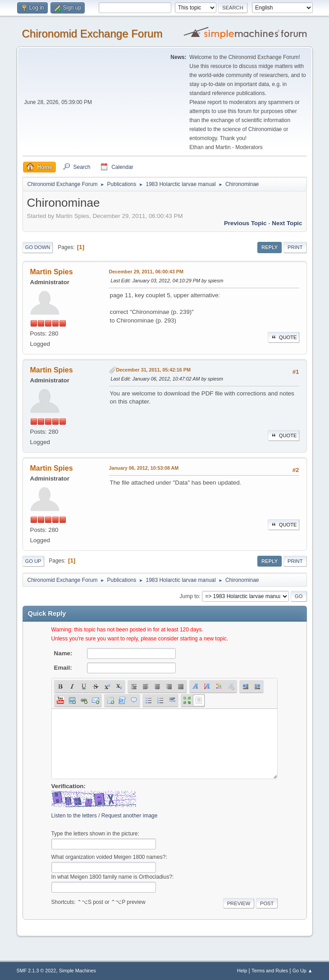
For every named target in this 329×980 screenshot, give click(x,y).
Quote (283, 337)
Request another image (130, 816)
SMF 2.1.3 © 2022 (37, 971)
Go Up (33, 561)
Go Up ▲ (303, 971)
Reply (270, 247)
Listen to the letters (74, 816)
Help (242, 971)
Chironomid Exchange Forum (92, 34)
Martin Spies (52, 272)
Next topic (287, 223)
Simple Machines (78, 971)
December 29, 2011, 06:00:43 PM (146, 272)
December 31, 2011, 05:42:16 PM (153, 370)
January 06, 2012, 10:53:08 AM (144, 468)
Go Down (38, 247)
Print (295, 247)
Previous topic (245, 223)
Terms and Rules (270, 971)
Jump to (190, 596)
